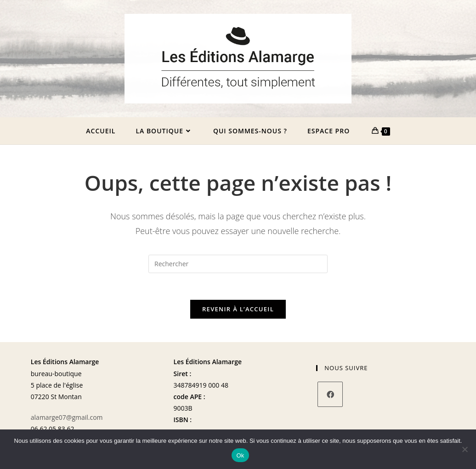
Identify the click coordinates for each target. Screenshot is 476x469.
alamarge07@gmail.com (67, 420)
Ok (240, 455)
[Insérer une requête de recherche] (238, 265)
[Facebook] (330, 397)
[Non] (465, 449)
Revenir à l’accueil (238, 312)
